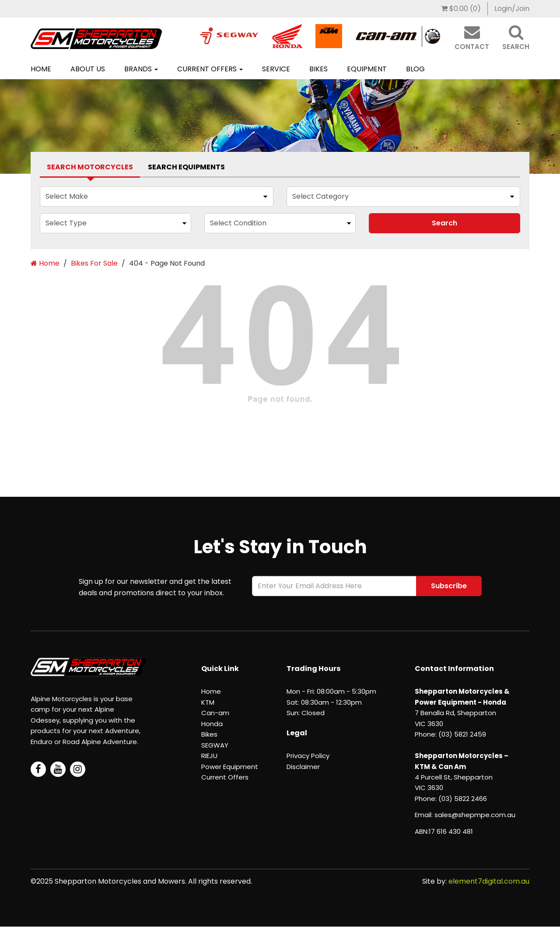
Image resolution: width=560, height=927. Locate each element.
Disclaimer (303, 767)
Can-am (215, 713)
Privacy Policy (308, 756)
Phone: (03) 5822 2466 (451, 799)
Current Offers (210, 69)
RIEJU (209, 756)
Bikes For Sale (94, 263)
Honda (212, 724)
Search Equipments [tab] (186, 167)
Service (276, 69)
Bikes (318, 69)
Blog (415, 69)
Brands (141, 69)
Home (41, 69)
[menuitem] (461, 9)
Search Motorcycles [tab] (90, 167)
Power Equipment (230, 767)
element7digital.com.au (489, 881)
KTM (208, 702)
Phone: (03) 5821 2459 (450, 734)
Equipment (367, 69)
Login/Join (512, 9)
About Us (88, 69)
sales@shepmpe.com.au (475, 815)
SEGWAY (215, 745)
